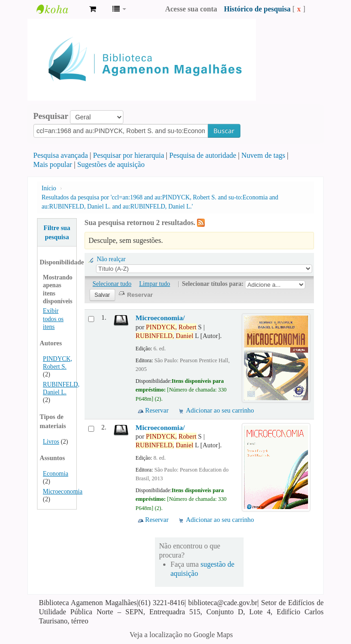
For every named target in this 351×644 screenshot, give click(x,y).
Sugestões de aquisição (111, 164)
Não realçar (111, 259)
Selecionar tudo (112, 284)
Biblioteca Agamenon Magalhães (59, 9)
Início (49, 188)
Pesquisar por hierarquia (129, 155)
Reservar (157, 410)
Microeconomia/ (160, 318)
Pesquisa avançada (61, 155)
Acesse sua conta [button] (191, 9)
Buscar (224, 131)
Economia (56, 474)
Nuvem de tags (263, 155)
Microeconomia (63, 491)
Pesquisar (51, 116)
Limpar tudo (155, 284)
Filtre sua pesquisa (57, 232)
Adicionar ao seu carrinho (220, 410)
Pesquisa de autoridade (203, 155)
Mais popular (53, 164)
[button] (93, 9)
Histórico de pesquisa (257, 9)
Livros (51, 442)
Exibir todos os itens (53, 319)
